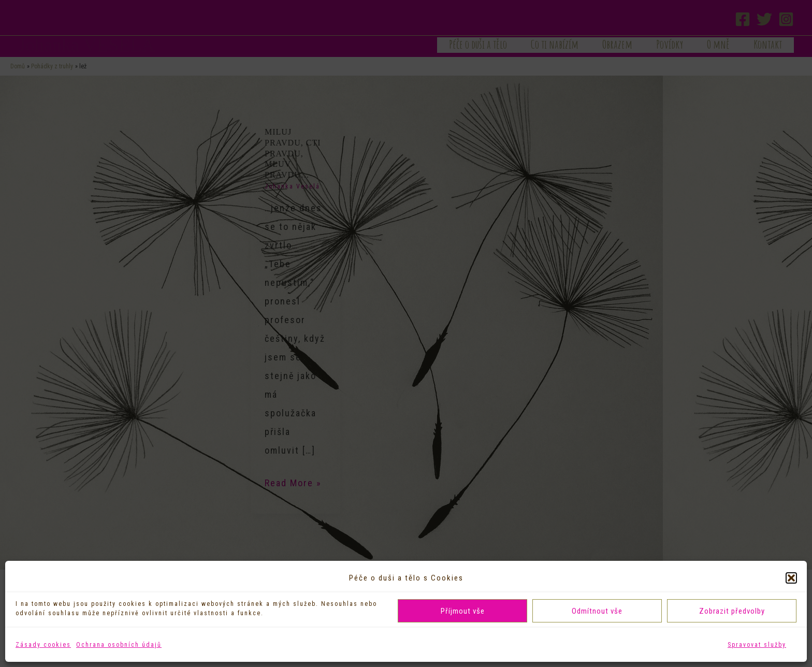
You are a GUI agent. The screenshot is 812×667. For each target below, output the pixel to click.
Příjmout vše (463, 611)
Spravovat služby (757, 645)
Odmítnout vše (597, 611)
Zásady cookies (43, 645)
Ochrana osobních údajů (119, 645)
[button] (791, 578)
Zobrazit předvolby (732, 611)
